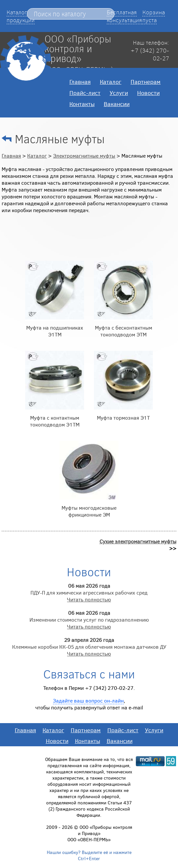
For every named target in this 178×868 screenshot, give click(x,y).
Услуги (119, 93)
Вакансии (117, 104)
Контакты (82, 104)
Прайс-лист (85, 93)
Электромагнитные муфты (84, 155)
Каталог (111, 82)
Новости (148, 93)
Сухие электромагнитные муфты (138, 541)
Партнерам (146, 82)
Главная (80, 82)
